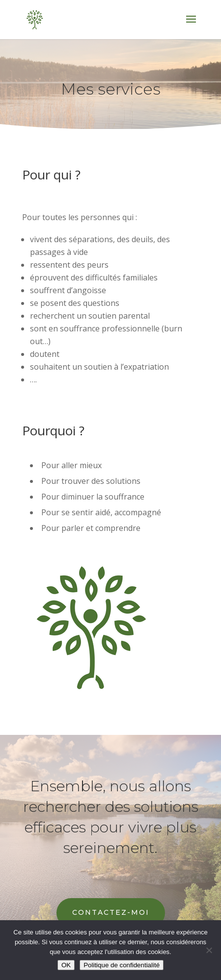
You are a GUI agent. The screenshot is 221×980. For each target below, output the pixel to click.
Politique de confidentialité (122, 965)
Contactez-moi (111, 912)
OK (66, 965)
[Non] (209, 950)
